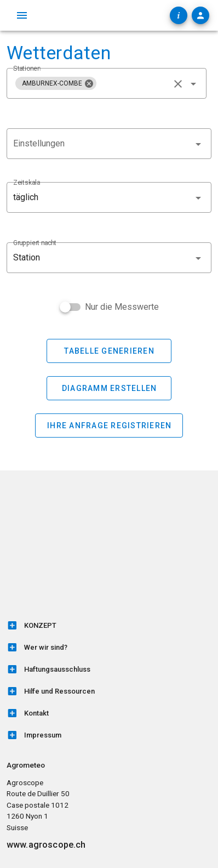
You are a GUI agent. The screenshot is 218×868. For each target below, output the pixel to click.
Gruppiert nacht (35, 243)
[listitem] (109, 626)
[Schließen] (89, 83)
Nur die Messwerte (122, 307)
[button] (109, 197)
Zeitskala (27, 183)
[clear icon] (178, 84)
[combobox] (107, 83)
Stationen (27, 69)
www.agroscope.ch (46, 845)
